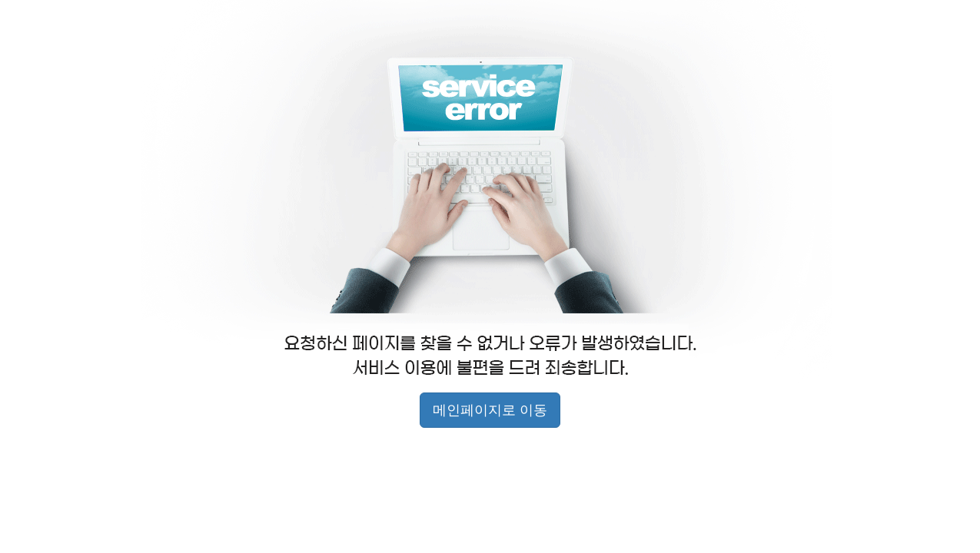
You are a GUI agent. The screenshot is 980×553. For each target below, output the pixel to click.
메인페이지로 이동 (490, 410)
